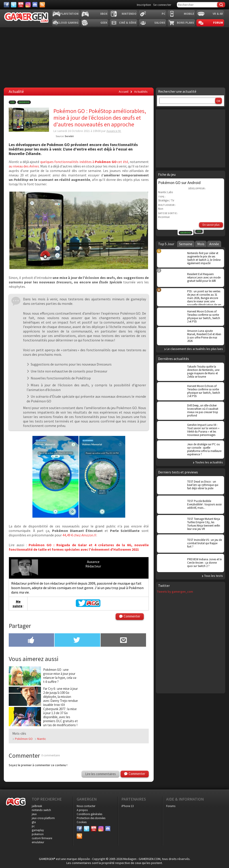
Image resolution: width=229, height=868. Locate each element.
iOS (12, 102)
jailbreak (37, 806)
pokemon (38, 834)
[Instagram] (28, 5)
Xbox (104, 14)
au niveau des (24, 166)
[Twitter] (14, 5)
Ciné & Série (128, 23)
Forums (171, 806)
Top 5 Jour (166, 244)
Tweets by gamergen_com (175, 592)
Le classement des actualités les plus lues (195, 349)
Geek (104, 23)
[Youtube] (21, 5)
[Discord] (35, 5)
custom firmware (42, 838)
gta (34, 822)
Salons (160, 23)
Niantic (42, 739)
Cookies (82, 822)
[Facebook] (6, 5)
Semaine (186, 244)
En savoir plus (211, 225)
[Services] (42, 5)
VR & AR (218, 14)
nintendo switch (41, 810)
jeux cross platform (43, 818)
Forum (218, 23)
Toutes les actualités (209, 462)
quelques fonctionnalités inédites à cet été (84, 162)
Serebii (69, 136)
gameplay (38, 830)
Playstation (69, 14)
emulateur (38, 842)
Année (214, 244)
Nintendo (129, 14)
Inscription (144, 5)
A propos (82, 810)
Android (24, 102)
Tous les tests (214, 576)
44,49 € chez (72, 535)
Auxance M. (114, 131)
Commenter (132, 616)
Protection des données (91, 818)
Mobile (189, 14)
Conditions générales (89, 814)
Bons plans (186, 23)
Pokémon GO (24, 739)
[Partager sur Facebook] (31, 640)
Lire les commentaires (101, 774)
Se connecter (162, 5)
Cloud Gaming (68, 23)
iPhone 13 (127, 806)
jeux (34, 814)
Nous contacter (86, 806)
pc (33, 826)
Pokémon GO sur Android (179, 183)
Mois (201, 244)
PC (163, 14)
